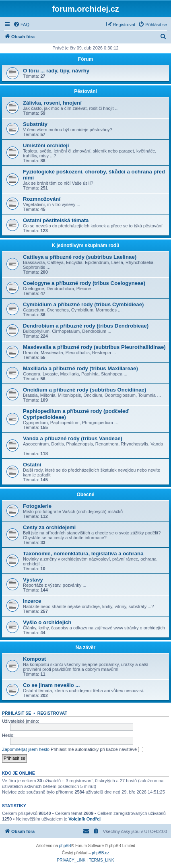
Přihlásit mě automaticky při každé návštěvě (97, 750)
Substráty (35, 124)
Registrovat (52, 713)
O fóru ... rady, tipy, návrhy (56, 71)
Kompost (34, 659)
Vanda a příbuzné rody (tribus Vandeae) (73, 438)
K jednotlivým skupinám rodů (85, 245)
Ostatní (32, 465)
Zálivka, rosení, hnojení (52, 103)
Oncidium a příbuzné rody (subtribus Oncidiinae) (84, 390)
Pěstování (85, 91)
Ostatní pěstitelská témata (56, 220)
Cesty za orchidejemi (49, 527)
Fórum (85, 59)
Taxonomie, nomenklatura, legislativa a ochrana (83, 554)
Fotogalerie (37, 506)
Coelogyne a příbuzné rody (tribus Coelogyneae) (84, 283)
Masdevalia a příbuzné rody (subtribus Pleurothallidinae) (94, 347)
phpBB (65, 846)
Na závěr (85, 647)
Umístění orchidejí (46, 145)
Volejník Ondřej (84, 819)
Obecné (85, 495)
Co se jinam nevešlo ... (51, 685)
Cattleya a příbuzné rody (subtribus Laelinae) (80, 257)
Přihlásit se (16, 713)
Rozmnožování (42, 199)
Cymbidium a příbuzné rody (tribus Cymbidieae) (83, 304)
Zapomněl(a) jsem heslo (26, 749)
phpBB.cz (100, 853)
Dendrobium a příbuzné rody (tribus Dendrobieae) (86, 326)
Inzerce (32, 601)
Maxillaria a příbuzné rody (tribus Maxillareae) (80, 368)
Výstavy (33, 580)
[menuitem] (21, 25)
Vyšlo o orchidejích (47, 622)
